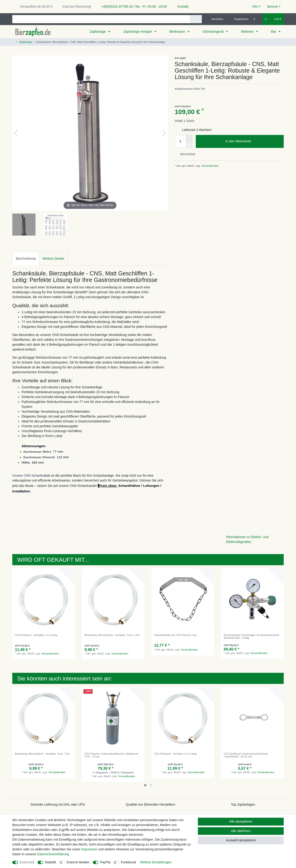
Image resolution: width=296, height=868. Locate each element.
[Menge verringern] (189, 145)
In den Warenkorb (253, 141)
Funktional (128, 862)
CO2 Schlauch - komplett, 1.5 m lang (36, 635)
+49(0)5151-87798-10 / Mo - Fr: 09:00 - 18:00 (132, 6)
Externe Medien (78, 862)
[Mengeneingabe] (180, 141)
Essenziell (27, 862)
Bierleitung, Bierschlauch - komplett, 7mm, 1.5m (112, 635)
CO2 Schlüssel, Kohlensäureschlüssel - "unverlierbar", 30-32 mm (246, 755)
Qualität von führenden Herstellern (150, 804)
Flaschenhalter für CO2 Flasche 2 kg (175, 635)
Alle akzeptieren (241, 821)
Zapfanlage (98, 32)
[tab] (26, 259)
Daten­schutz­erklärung (53, 854)
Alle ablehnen (241, 831)
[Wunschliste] (257, 19)
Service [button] (272, 6)
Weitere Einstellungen (156, 862)
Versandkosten (210, 166)
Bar (274, 32)
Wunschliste (186, 154)
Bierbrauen (178, 32)
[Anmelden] (216, 19)
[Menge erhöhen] (189, 138)
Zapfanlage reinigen (138, 32)
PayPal (105, 862)
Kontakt (181, 6)
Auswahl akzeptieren (241, 840)
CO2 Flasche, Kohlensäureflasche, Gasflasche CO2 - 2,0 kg (111, 755)
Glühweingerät (213, 32)
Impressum (89, 849)
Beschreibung (26, 258)
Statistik (50, 862)
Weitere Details (53, 258)
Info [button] (255, 6)
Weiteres (248, 32)
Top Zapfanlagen (243, 804)
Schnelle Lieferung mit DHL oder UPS (58, 804)
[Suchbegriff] (101, 19)
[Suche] (196, 19)
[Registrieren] (239, 19)
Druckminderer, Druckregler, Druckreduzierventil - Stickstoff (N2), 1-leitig (252, 636)
